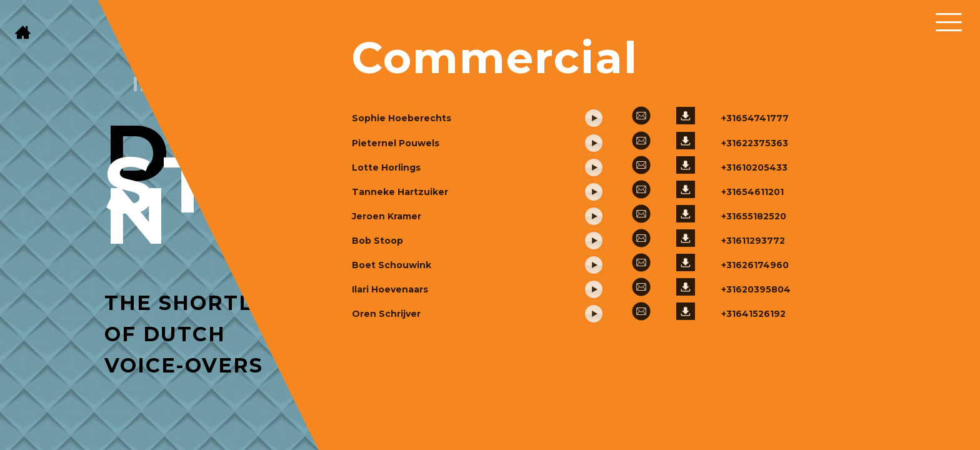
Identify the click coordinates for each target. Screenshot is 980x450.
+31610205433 (754, 199)
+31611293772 (753, 272)
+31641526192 (753, 345)
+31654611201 (752, 223)
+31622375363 (755, 174)
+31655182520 (754, 247)
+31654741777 (755, 149)
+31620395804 (756, 321)
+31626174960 (755, 296)
